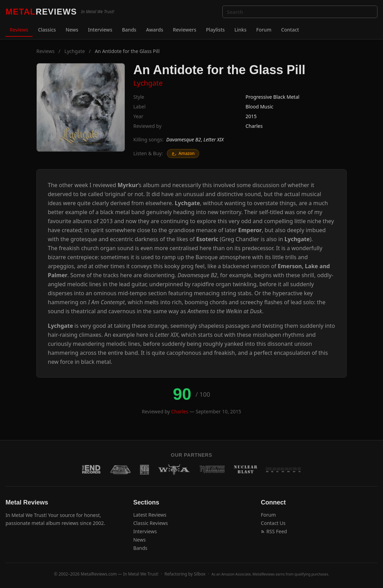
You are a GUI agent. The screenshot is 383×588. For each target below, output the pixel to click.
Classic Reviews (151, 523)
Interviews (100, 30)
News (72, 30)
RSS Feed (274, 531)
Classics (47, 30)
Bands (129, 30)
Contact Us (273, 523)
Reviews (19, 30)
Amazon (183, 153)
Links (241, 30)
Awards (155, 30)
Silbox (200, 574)
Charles (254, 126)
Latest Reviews (150, 515)
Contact (290, 30)
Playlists (215, 30)
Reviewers (185, 30)
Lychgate (75, 51)
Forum (264, 30)
